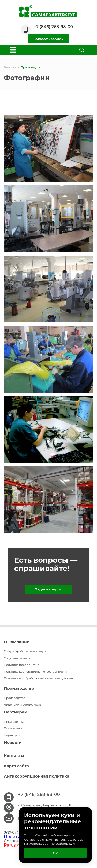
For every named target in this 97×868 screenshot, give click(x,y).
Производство (19, 688)
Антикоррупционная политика (37, 776)
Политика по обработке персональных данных (39, 678)
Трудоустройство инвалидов (25, 651)
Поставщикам (14, 728)
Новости (13, 743)
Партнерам (16, 712)
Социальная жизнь (18, 658)
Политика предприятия (21, 665)
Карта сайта (16, 766)
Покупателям (14, 722)
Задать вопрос (48, 589)
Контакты (14, 755)
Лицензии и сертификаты (23, 705)
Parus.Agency (18, 845)
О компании (17, 642)
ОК (55, 853)
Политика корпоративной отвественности (35, 672)
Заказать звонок (49, 39)
